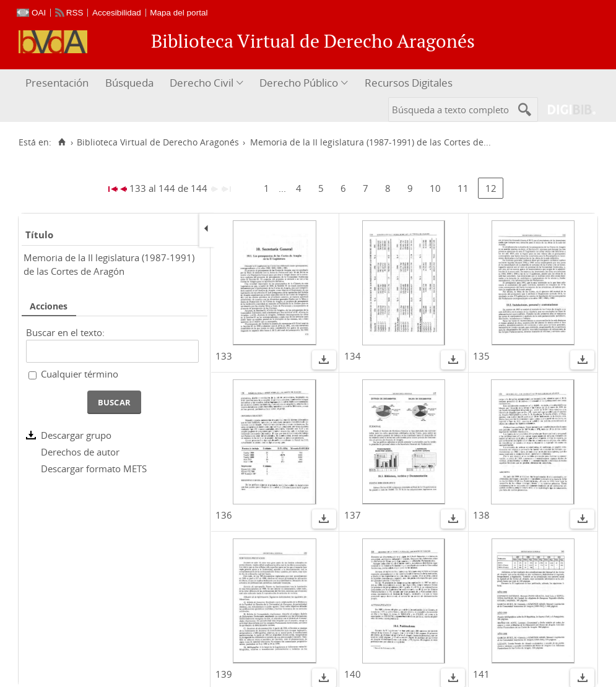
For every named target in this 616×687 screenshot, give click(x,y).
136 (224, 515)
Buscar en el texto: (65, 332)
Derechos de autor (80, 452)
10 (435, 188)
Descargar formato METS (94, 469)
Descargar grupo (76, 435)
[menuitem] (59, 83)
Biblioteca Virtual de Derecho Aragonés (158, 142)
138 (481, 515)
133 (224, 356)
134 (353, 356)
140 (353, 674)
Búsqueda (129, 83)
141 (481, 674)
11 (463, 188)
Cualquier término (80, 374)
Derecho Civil (202, 83)
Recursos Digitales (409, 83)
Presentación (57, 83)
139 (224, 674)
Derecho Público (299, 83)
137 (353, 515)
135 (481, 356)
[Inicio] (62, 142)
